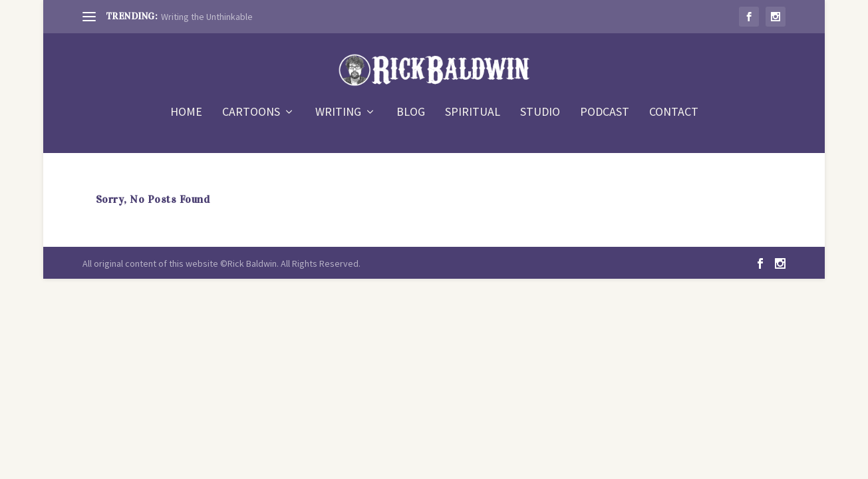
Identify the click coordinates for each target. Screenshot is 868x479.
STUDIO (540, 113)
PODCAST (605, 113)
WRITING (338, 113)
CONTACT (674, 113)
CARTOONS (251, 113)
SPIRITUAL (473, 113)
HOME (186, 113)
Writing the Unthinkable (207, 17)
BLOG (411, 113)
